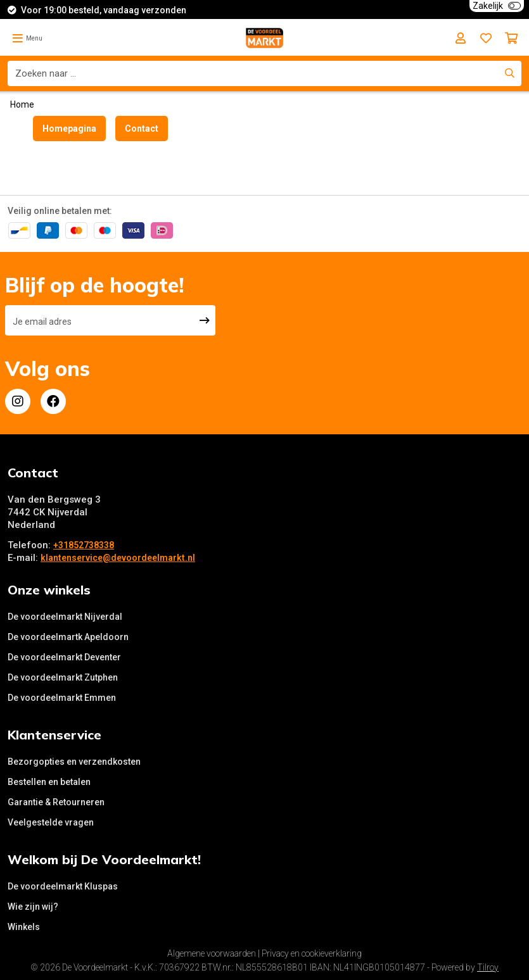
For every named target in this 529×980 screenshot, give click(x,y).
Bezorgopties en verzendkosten (74, 762)
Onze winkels (49, 590)
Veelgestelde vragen (51, 822)
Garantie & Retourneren (56, 802)
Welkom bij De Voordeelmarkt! (104, 859)
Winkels (24, 927)
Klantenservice (54, 735)
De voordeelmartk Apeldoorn (68, 637)
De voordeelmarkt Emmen (62, 698)
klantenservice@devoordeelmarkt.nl (118, 558)
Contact (142, 129)
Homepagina (69, 129)
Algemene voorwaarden (212, 953)
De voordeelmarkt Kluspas (63, 886)
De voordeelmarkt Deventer (64, 657)
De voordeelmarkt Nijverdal (65, 617)
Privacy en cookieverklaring (312, 953)
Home (22, 104)
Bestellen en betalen (49, 782)
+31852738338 (84, 545)
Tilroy (488, 967)
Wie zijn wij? (33, 907)
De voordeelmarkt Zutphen (63, 677)
